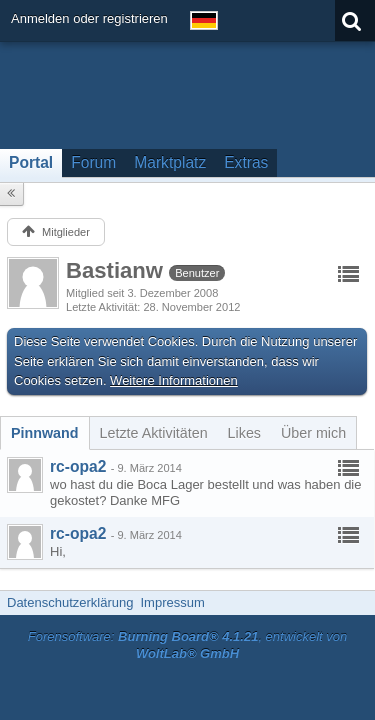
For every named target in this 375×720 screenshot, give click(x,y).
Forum (93, 162)
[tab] (45, 433)
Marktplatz (170, 162)
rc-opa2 (78, 466)
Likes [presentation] (244, 433)
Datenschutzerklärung (70, 602)
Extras (246, 162)
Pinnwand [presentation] (45, 433)
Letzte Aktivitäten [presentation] (154, 433)
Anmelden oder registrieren (89, 18)
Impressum (172, 602)
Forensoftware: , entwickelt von (188, 645)
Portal (31, 162)
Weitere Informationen (174, 380)
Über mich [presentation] (313, 433)
